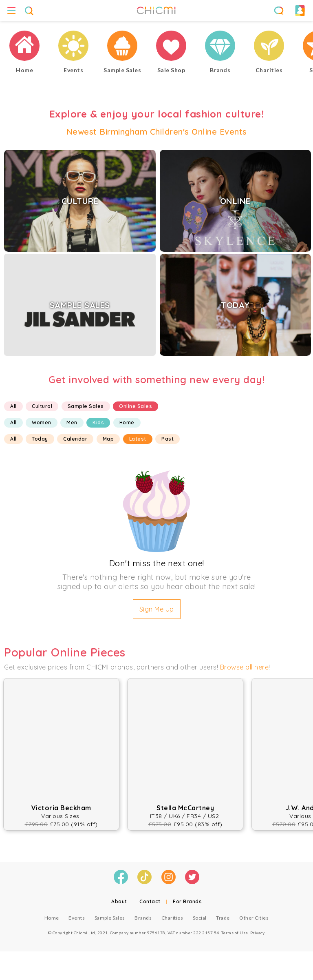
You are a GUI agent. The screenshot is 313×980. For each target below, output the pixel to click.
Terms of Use (235, 933)
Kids (98, 422)
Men (72, 422)
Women (42, 422)
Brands (143, 918)
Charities (172, 918)
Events (77, 918)
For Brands (187, 901)
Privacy (257, 933)
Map (108, 439)
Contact (150, 901)
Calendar (75, 439)
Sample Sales (86, 406)
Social (200, 918)
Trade (223, 918)
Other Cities (254, 918)
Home (127, 422)
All (13, 406)
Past (168, 439)
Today (40, 439)
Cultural (42, 406)
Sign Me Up (157, 609)
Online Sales (136, 406)
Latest (138, 439)
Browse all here (245, 667)
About (119, 901)
